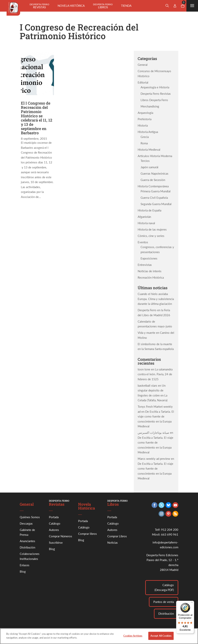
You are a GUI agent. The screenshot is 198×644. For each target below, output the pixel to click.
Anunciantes (27, 541)
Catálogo (55, 523)
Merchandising (150, 106)
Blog (23, 571)
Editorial (143, 82)
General (143, 65)
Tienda (126, 6)
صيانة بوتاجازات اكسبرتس (153, 433)
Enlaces (25, 565)
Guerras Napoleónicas (154, 173)
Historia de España (149, 210)
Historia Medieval (149, 150)
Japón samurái (149, 167)
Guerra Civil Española (154, 198)
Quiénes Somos (30, 517)
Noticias (113, 543)
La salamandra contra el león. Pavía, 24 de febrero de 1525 (155, 374)
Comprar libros (87, 534)
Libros (103, 6)
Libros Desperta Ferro (154, 100)
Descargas (26, 523)
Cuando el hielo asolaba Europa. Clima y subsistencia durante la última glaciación (156, 299)
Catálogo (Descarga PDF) (164, 587)
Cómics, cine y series (151, 236)
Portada (54, 517)
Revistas (39, 6)
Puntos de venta (164, 602)
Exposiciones (149, 258)
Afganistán (144, 217)
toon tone (144, 369)
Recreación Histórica (151, 277)
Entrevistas (145, 265)
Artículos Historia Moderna (155, 156)
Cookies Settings (133, 639)
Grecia (145, 137)
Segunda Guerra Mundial (156, 204)
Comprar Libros (117, 536)
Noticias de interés (150, 271)
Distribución (27, 547)
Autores (54, 530)
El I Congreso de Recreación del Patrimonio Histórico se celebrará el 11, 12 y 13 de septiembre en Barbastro (37, 118)
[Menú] (192, 603)
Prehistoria (145, 119)
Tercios (145, 161)
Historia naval (146, 223)
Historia (143, 125)
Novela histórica (71, 6)
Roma (144, 143)
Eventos (143, 242)
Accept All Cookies (161, 639)
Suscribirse (56, 543)
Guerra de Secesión (153, 180)
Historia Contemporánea (153, 186)
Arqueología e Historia (155, 87)
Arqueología (145, 113)
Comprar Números (61, 536)
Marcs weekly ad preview (154, 459)
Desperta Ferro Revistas (156, 94)
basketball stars (147, 385)
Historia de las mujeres (152, 229)
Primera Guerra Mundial (156, 191)
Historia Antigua (148, 132)
